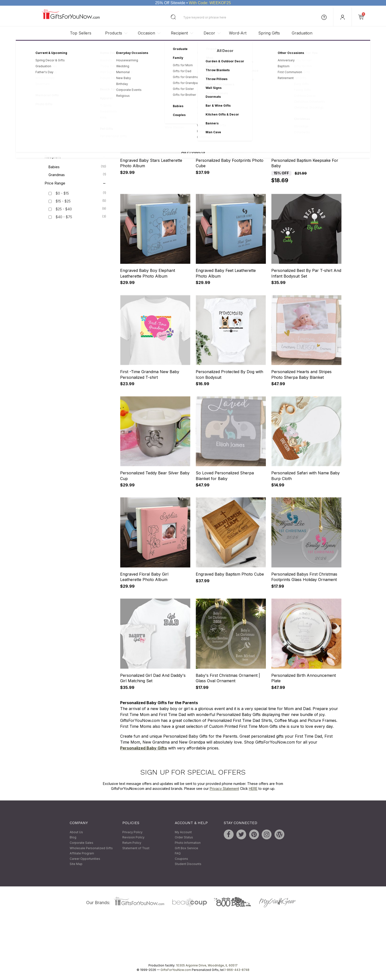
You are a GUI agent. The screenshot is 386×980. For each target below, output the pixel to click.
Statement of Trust (136, 848)
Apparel (77, 106)
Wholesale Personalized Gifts (91, 848)
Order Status (184, 838)
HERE (253, 789)
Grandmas (77, 175)
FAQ (178, 854)
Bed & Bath (77, 114)
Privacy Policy (132, 832)
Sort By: (273, 76)
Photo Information (188, 843)
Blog (73, 838)
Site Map (76, 864)
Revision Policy (133, 838)
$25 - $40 (64, 209)
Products (114, 33)
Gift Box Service (186, 848)
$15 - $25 (63, 201)
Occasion (146, 33)
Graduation (302, 33)
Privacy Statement (224, 789)
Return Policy (132, 843)
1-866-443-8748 (237, 970)
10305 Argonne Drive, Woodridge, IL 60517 (207, 965)
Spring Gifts (269, 33)
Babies (77, 167)
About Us (76, 832)
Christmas (77, 140)
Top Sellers (81, 33)
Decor (209, 33)
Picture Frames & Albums (77, 98)
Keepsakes (77, 90)
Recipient (179, 33)
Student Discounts (188, 864)
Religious (77, 148)
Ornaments (77, 122)
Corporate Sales (81, 843)
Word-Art (238, 33)
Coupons (181, 859)
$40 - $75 (64, 217)
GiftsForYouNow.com (176, 970)
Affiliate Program (82, 854)
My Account (183, 832)
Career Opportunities (85, 859)
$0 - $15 (62, 193)
